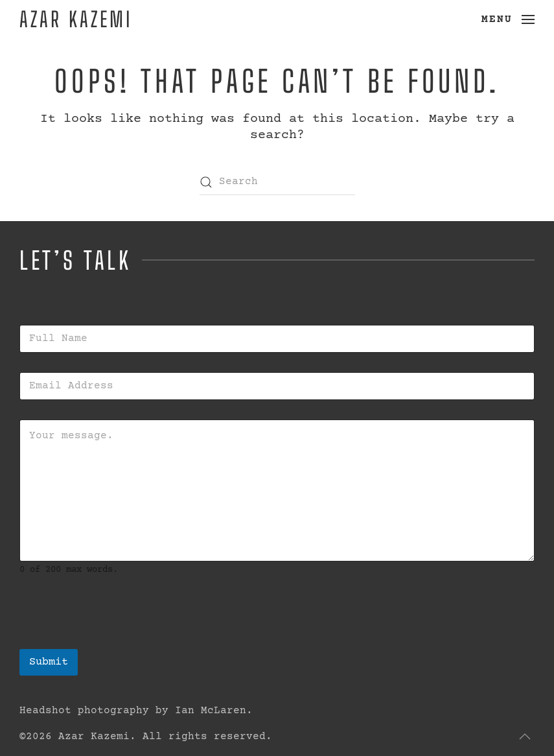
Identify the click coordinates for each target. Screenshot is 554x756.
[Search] (277, 182)
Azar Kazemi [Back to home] (76, 19)
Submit (49, 662)
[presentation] (118, 641)
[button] (508, 19)
